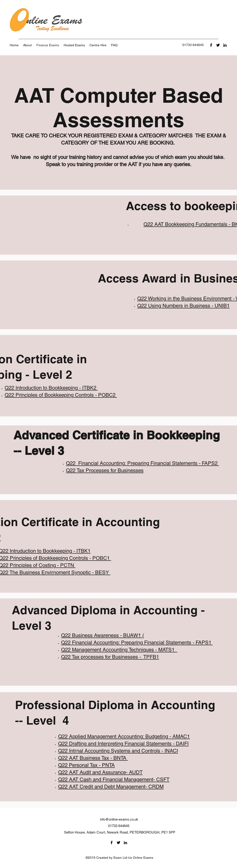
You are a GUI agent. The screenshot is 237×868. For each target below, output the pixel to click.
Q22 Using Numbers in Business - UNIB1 (183, 306)
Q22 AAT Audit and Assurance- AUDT (100, 772)
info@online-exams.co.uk (119, 819)
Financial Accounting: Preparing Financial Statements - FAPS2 (148, 463)
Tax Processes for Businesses (110, 470)
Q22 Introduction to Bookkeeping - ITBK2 (51, 388)
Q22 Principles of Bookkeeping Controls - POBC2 (61, 395)
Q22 (71, 463)
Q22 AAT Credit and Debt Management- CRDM (111, 787)
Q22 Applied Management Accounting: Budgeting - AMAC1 (124, 736)
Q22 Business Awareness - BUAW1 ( (103, 635)
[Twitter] (218, 45)
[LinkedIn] (225, 45)
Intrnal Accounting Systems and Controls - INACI (123, 751)
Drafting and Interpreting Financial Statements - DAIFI (129, 744)
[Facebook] (211, 45)
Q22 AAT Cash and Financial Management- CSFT (114, 780)
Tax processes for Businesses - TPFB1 (115, 657)
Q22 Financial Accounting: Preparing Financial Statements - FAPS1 (137, 643)
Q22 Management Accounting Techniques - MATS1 (118, 650)
